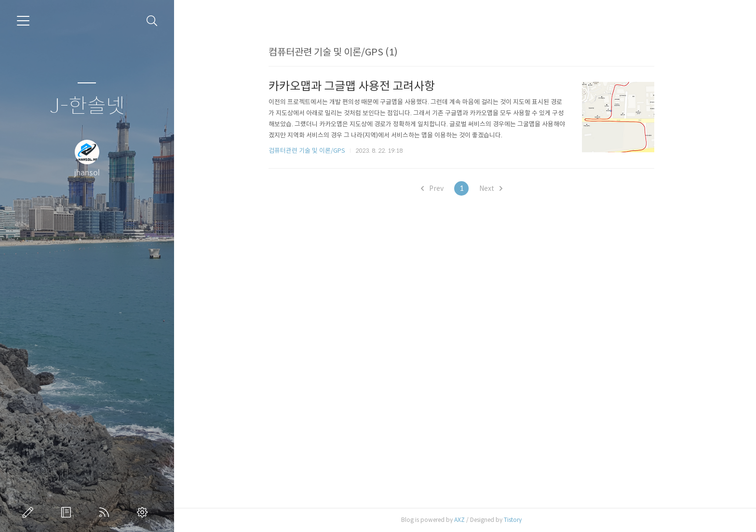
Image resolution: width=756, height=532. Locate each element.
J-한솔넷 (87, 106)
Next (494, 188)
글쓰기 (30, 512)
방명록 (68, 512)
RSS (106, 512)
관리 (144, 512)
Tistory (516, 520)
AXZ (463, 520)
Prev (436, 188)
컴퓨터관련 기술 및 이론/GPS (310, 151)
